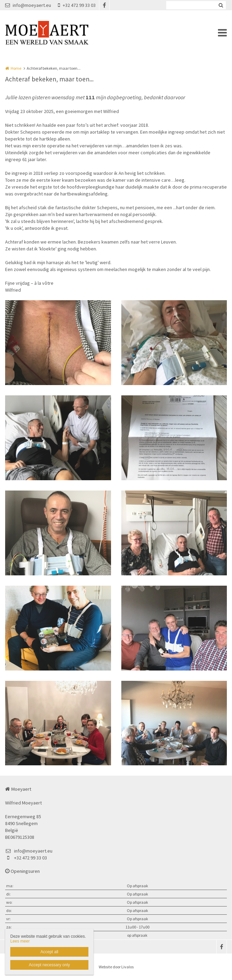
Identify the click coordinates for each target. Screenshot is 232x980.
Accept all (49, 952)
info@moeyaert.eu (28, 5)
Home (16, 68)
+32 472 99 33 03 (77, 5)
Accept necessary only (49, 965)
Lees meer (20, 941)
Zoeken (221, 5)
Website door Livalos (116, 967)
